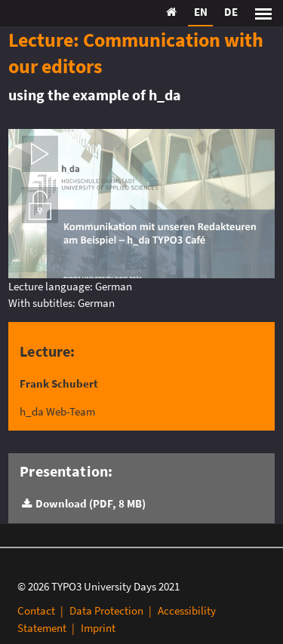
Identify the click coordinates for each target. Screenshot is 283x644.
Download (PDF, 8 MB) (91, 503)
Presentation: (66, 471)
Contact (36, 610)
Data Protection (106, 610)
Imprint (98, 628)
